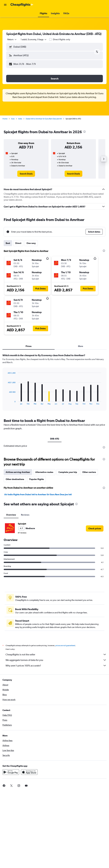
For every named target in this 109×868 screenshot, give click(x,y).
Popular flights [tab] (37, 479)
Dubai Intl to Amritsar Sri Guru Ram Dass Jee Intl (44, 119)
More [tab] (81, 346)
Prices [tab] (29, 346)
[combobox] (12, 39)
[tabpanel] (54, 383)
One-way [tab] (31, 243)
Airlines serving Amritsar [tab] (18, 472)
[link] (26, 174)
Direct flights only (62, 39)
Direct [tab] (18, 243)
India (20, 119)
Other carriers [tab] (89, 472)
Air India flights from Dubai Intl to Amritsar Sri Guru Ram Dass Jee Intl (38, 494)
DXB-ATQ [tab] (55, 439)
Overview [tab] (11, 515)
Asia (13, 119)
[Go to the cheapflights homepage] (22, 5)
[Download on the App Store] (29, 775)
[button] (5, 5)
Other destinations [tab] (15, 479)
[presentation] (84, 132)
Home (5, 119)
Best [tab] (8, 243)
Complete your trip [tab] (68, 472)
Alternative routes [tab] (44, 472)
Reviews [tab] (25, 515)
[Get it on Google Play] (11, 775)
